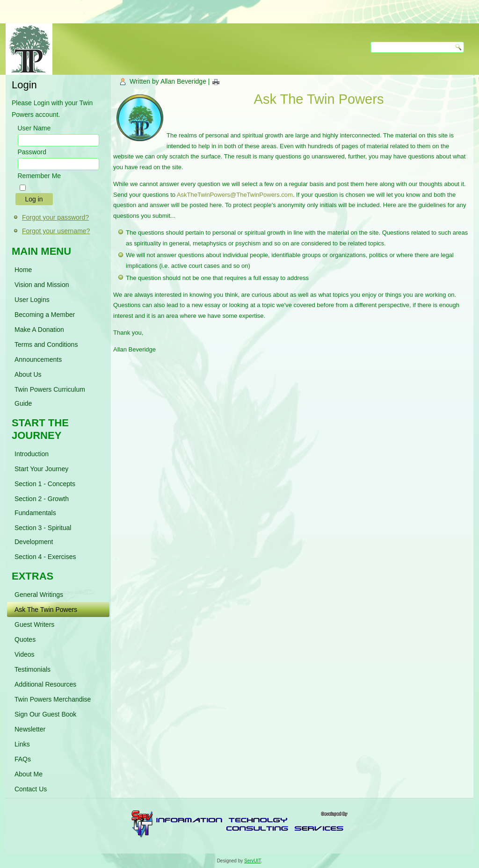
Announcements (38, 359)
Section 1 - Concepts (45, 484)
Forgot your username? (56, 231)
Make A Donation (39, 330)
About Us (28, 374)
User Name (34, 128)
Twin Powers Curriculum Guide (50, 396)
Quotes (25, 639)
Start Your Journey (41, 469)
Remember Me (40, 176)
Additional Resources (45, 684)
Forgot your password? (55, 217)
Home (23, 270)
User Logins (32, 300)
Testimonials (33, 669)
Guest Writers (34, 624)
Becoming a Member (45, 315)
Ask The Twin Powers (46, 610)
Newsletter (30, 729)
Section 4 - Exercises (45, 557)
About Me (29, 774)
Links (22, 744)
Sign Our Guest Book (45, 714)
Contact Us (31, 789)
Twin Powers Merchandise (53, 699)
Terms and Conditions (46, 344)
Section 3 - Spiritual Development (43, 535)
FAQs (23, 759)
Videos (25, 654)
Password (32, 152)
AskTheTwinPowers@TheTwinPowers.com (235, 195)
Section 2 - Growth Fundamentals (42, 506)
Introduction (32, 454)
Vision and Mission (42, 285)
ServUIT (253, 861)
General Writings (39, 595)
